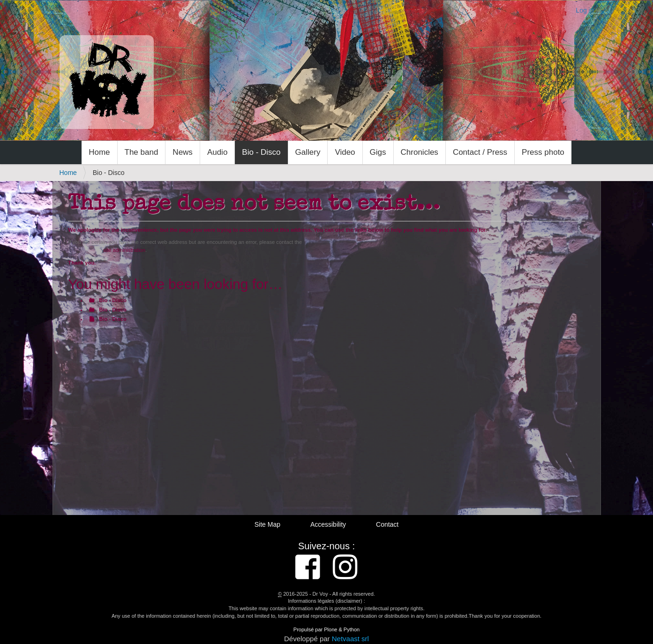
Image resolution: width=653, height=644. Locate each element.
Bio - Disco (261, 152)
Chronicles (420, 152)
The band (142, 152)
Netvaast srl (350, 639)
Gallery (308, 152)
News (183, 152)
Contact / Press (480, 152)
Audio (217, 152)
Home (99, 152)
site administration (124, 250)
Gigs (378, 152)
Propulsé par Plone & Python (326, 629)
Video (345, 152)
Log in (585, 10)
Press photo (543, 152)
